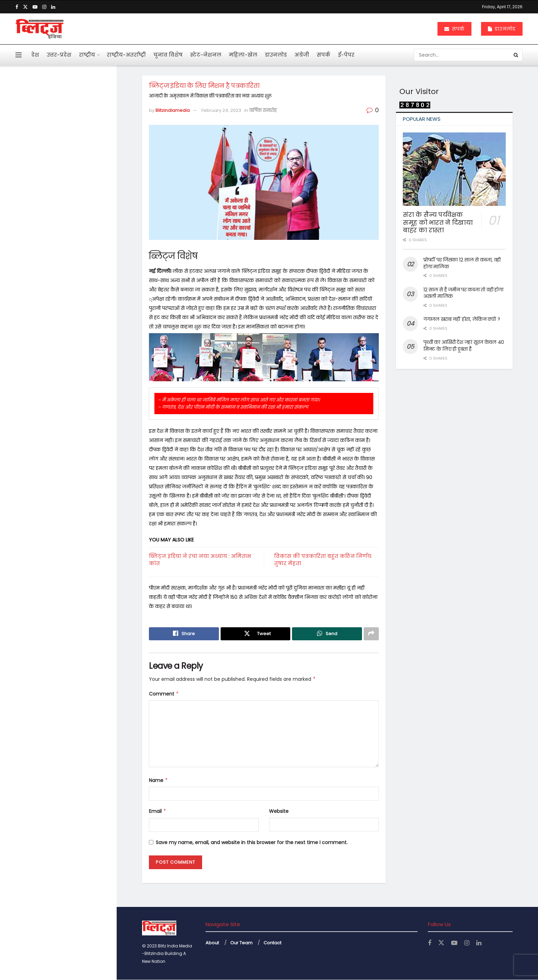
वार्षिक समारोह (263, 110)
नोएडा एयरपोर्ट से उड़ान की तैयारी (70, 566)
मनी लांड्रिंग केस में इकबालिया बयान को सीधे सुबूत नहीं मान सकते (72, 192)
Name (159, 780)
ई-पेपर (346, 55)
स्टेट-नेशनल (206, 55)
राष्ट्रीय (87, 55)
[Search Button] (516, 55)
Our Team (241, 943)
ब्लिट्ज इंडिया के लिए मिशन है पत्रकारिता (50, 116)
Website (279, 812)
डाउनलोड (502, 29)
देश (35, 55)
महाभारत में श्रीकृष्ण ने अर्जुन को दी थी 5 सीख (71, 351)
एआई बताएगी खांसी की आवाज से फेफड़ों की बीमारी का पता (69, 314)
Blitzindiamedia (173, 110)
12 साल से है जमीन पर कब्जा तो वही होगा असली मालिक (463, 293)
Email (158, 812)
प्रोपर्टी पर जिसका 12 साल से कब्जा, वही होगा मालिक (462, 263)
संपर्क (454, 29)
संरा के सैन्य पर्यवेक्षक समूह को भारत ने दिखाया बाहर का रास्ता (438, 222)
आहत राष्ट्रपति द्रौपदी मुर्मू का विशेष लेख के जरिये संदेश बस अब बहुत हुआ (71, 156)
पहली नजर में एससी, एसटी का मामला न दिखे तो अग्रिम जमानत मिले (69, 232)
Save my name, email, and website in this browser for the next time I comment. (252, 842)
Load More (58, 606)
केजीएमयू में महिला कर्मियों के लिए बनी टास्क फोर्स (72, 496)
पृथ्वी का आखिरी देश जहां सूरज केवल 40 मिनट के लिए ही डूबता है (464, 346)
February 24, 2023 (221, 110)
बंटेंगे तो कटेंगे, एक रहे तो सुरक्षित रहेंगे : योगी (69, 533)
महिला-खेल (243, 55)
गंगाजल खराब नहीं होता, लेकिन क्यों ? (462, 319)
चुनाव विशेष (168, 55)
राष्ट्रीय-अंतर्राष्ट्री (126, 55)
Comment (164, 694)
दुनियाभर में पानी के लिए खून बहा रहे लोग (71, 387)
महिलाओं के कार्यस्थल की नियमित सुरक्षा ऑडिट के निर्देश (72, 423)
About (212, 943)
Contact (272, 943)
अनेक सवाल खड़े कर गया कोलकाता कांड (62, 278)
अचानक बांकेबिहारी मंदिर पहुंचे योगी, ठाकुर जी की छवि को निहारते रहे (73, 460)
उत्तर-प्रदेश (59, 55)
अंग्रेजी (302, 55)
